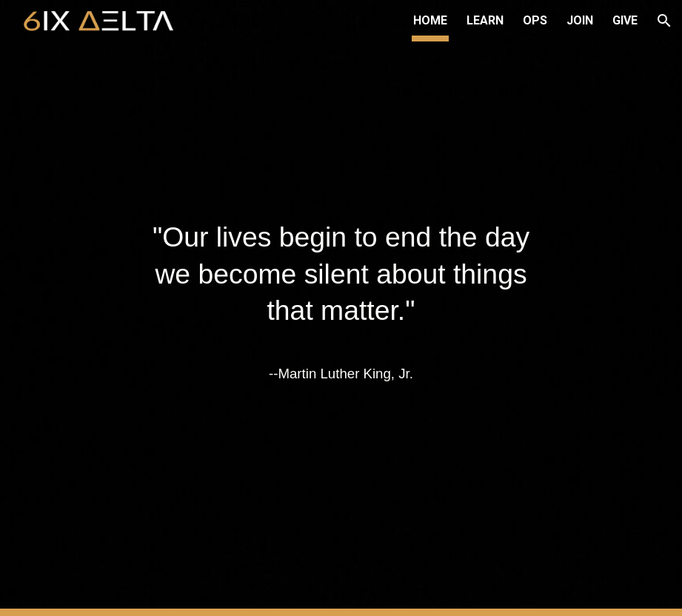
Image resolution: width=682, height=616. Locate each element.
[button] (664, 21)
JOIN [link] (580, 20)
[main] (341, 308)
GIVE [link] (625, 20)
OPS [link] (535, 20)
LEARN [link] (485, 20)
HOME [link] (430, 20)
